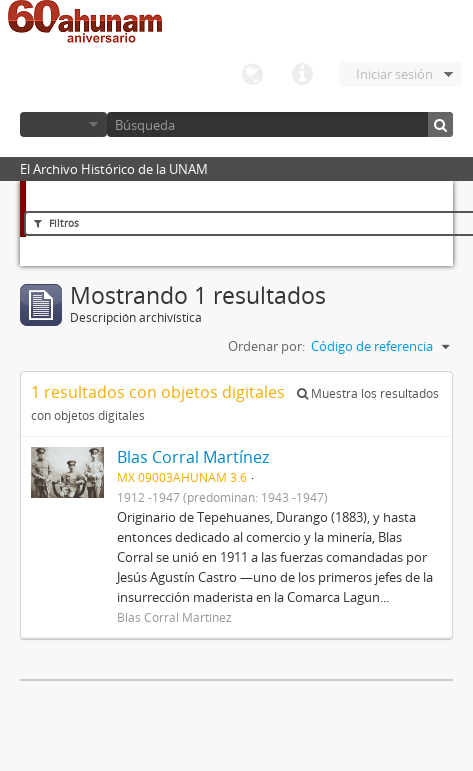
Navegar (63, 124)
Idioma (252, 75)
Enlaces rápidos (302, 75)
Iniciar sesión (394, 74)
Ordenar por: (266, 346)
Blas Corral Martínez (193, 457)
